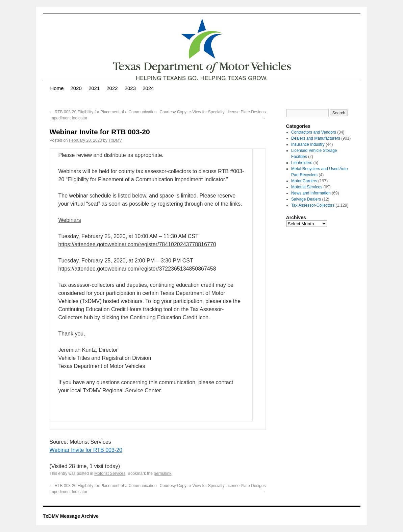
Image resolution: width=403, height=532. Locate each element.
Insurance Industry (308, 144)
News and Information (311, 193)
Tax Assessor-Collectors (313, 205)
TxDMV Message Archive (71, 516)
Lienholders (302, 163)
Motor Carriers (304, 181)
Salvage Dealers (306, 199)
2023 (130, 88)
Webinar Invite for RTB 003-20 (86, 450)
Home (57, 88)
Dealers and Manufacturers (316, 138)
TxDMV (115, 140)
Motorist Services (110, 473)
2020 (76, 88)
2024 (148, 88)
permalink (162, 473)
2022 (112, 88)
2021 (94, 88)
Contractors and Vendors (314, 132)
